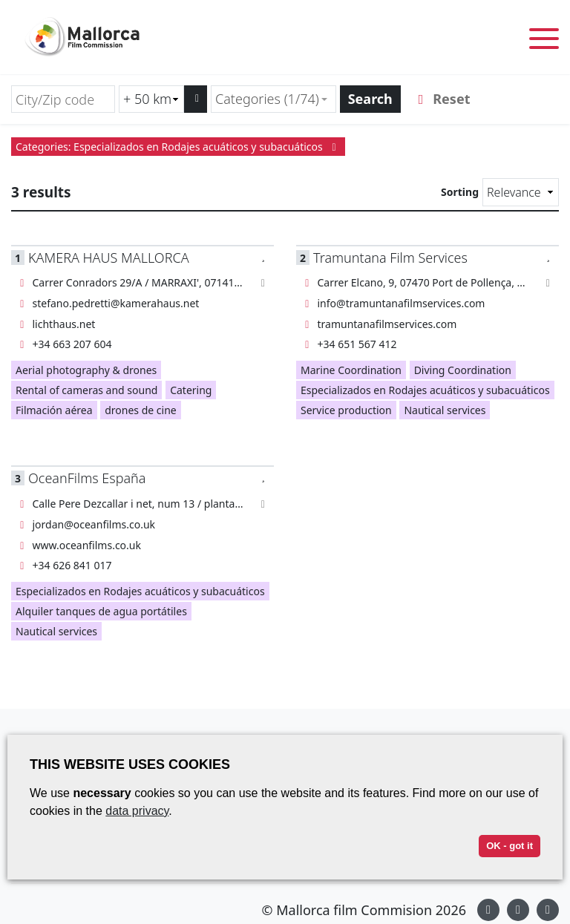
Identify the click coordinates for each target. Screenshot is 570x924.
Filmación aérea (54, 410)
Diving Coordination (463, 370)
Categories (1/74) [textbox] (267, 99)
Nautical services (445, 410)
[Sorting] (521, 192)
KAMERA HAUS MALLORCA (109, 258)
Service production (346, 410)
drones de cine (141, 410)
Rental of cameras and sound (86, 390)
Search (370, 99)
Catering (191, 390)
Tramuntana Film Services (390, 258)
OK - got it (510, 846)
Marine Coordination (351, 370)
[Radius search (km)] (151, 99)
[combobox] (273, 99)
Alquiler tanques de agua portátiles (101, 611)
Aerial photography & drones (86, 370)
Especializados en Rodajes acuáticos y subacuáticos (425, 390)
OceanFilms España (87, 478)
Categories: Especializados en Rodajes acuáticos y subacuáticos (178, 147)
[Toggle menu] (544, 41)
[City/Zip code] (63, 99)
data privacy (137, 811)
